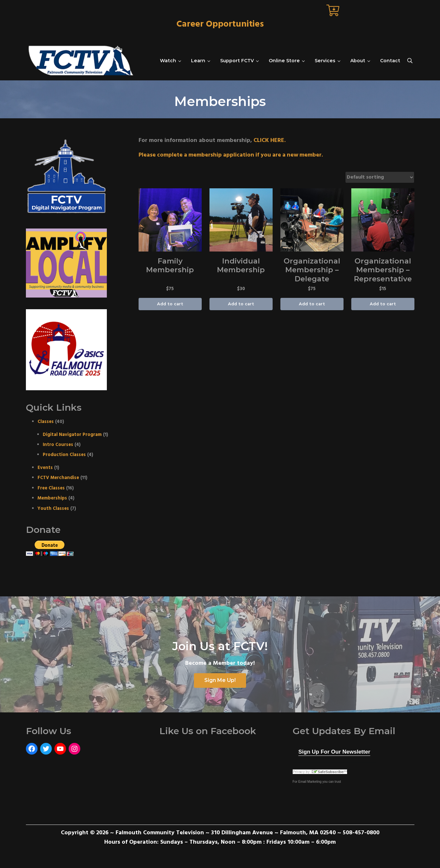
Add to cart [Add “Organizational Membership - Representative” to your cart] (383, 304)
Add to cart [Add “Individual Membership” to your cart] (241, 304)
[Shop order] (380, 177)
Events (45, 468)
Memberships (52, 498)
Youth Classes (53, 508)
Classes (46, 422)
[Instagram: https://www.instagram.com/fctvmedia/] (74, 749)
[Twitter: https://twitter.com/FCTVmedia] (46, 749)
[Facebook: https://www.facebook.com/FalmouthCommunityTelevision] (32, 749)
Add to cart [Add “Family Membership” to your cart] (170, 304)
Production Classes (64, 455)
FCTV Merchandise (58, 478)
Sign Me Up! (220, 680)
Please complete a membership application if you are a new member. (232, 155)
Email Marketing (310, 781)
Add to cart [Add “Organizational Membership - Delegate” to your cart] (312, 304)
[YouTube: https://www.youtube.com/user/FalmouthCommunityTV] (60, 749)
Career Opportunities (220, 24)
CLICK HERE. (270, 140)
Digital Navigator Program (72, 434)
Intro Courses (58, 445)
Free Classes (51, 488)
